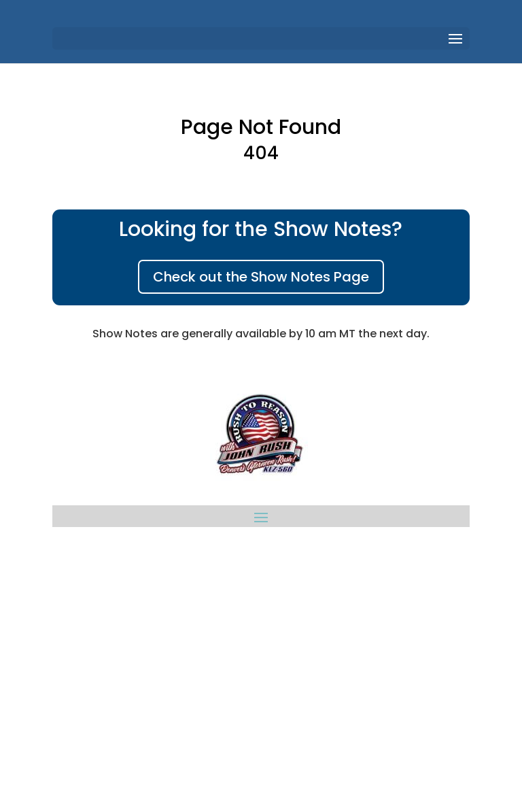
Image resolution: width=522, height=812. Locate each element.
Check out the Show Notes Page (261, 277)
